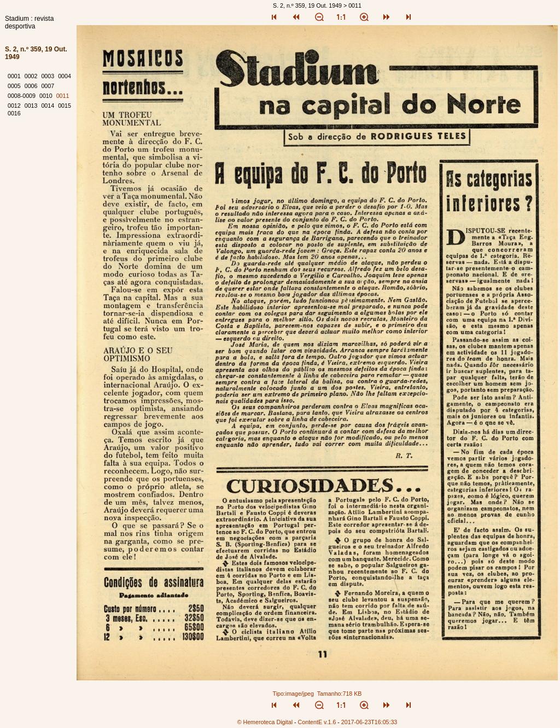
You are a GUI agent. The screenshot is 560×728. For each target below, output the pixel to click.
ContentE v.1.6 (317, 722)
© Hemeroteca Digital (265, 722)
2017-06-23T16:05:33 (369, 722)
